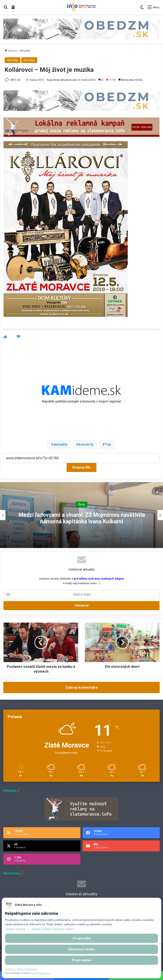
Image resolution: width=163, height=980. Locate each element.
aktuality (60, 444)
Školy (81, 504)
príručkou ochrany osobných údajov (99, 579)
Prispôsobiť (82, 938)
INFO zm (15, 80)
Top (108, 444)
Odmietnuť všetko (81, 949)
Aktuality (25, 51)
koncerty (86, 444)
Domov (11, 51)
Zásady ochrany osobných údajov (53, 929)
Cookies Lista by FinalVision (21, 969)
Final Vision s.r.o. (41, 973)
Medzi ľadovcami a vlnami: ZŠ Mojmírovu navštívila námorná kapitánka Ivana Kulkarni (82, 518)
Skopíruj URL (81, 467)
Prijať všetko (82, 960)
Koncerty (29, 60)
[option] (81, 515)
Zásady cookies (15, 929)
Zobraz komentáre (81, 687)
